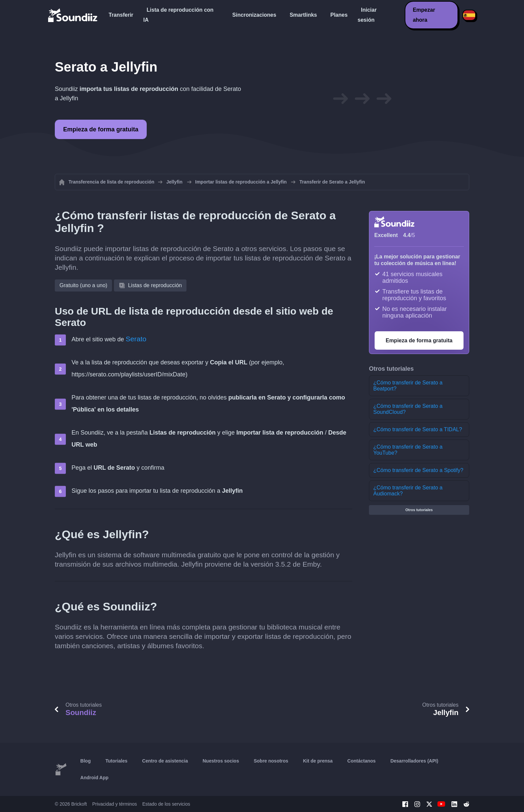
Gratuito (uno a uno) (83, 285)
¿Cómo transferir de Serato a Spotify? (418, 470)
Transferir (121, 15)
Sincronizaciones (254, 15)
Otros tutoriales (419, 510)
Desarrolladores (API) (414, 761)
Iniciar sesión (367, 15)
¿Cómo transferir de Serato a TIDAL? (418, 429)
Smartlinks (303, 15)
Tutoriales (116, 761)
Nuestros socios (221, 761)
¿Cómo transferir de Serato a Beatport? (408, 386)
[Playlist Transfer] (73, 15)
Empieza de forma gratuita (101, 129)
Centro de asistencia (165, 761)
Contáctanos (361, 761)
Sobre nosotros (271, 761)
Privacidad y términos (115, 804)
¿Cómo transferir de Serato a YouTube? (408, 450)
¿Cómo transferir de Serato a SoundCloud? (408, 409)
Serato (136, 339)
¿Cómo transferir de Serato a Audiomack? (408, 491)
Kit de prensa (318, 761)
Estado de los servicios (166, 804)
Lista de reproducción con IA (178, 15)
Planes (339, 15)
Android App (94, 778)
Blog (85, 761)
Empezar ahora (424, 15)
